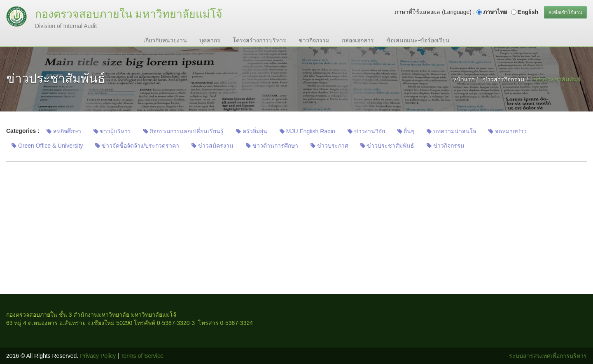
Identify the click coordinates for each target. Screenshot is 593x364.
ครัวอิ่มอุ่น (252, 131)
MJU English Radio (307, 131)
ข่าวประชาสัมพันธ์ (387, 146)
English (528, 12)
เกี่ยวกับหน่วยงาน (165, 40)
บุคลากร (210, 40)
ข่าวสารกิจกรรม (504, 79)
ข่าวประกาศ (329, 146)
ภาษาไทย (495, 12)
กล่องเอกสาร (358, 40)
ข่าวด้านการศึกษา (272, 146)
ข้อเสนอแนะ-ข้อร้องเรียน (418, 40)
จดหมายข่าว (508, 131)
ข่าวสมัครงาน (212, 146)
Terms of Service (142, 356)
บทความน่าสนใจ (451, 131)
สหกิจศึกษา (64, 131)
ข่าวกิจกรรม (314, 40)
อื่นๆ (406, 131)
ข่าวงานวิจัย (366, 131)
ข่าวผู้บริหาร (112, 131)
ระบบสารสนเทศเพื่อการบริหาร (548, 356)
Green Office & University (47, 146)
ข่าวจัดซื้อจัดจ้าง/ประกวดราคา (137, 146)
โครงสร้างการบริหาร (259, 40)
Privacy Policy (98, 356)
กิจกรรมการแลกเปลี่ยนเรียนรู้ (183, 131)
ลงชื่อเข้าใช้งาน (565, 12)
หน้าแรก (464, 79)
